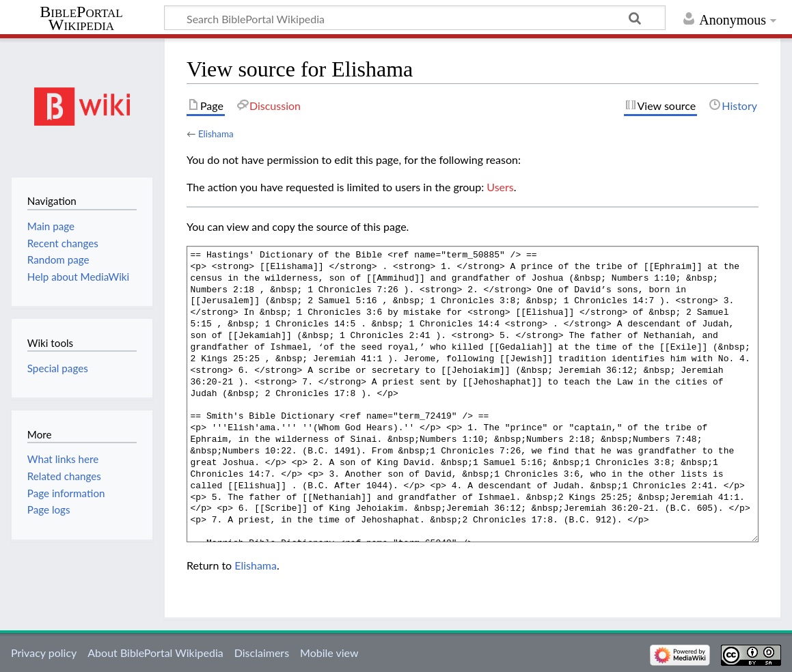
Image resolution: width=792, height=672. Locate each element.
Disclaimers (262, 653)
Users (500, 187)
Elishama (216, 134)
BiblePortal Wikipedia (81, 18)
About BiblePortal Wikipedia (155, 653)
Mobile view (329, 653)
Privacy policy (44, 653)
